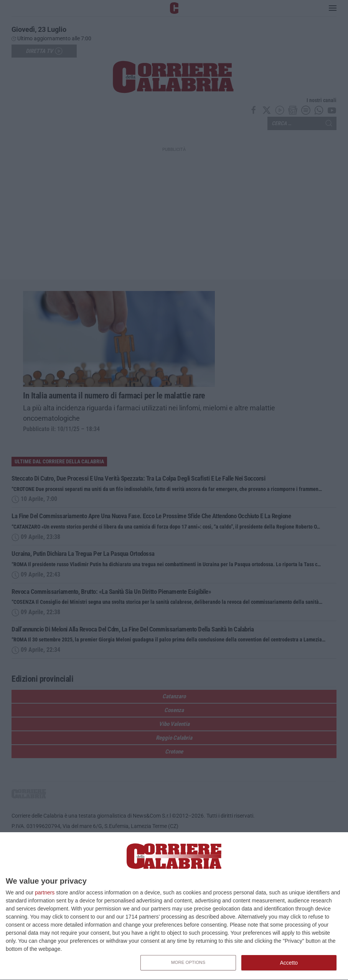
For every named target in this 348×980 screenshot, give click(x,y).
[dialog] (174, 906)
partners (45, 892)
